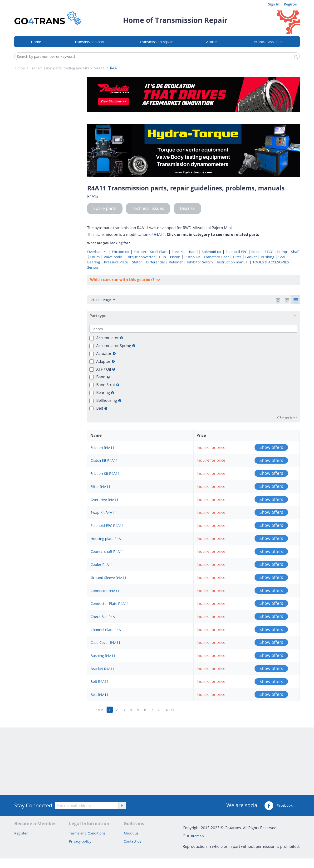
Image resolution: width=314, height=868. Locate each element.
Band (193, 252)
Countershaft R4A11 (107, 551)
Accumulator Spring (116, 346)
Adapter (106, 361)
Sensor (93, 267)
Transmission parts (90, 42)
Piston (175, 257)
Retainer (176, 262)
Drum (95, 257)
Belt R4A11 (99, 694)
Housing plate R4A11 (108, 538)
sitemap (197, 836)
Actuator (106, 354)
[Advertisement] (48, 148)
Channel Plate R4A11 (108, 630)
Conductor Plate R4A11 (110, 603)
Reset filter (289, 418)
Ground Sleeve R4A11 (108, 577)
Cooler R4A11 (102, 564)
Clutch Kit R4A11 (104, 460)
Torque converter (140, 257)
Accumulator (110, 338)
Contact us (132, 841)
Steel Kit (178, 252)
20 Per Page (103, 300)
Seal (282, 257)
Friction (140, 252)
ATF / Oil (106, 369)
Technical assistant (267, 42)
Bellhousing (109, 400)
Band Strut (108, 385)
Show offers (271, 447)
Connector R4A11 (105, 591)
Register (291, 4)
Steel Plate (159, 252)
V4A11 (159, 234)
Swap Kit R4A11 (103, 512)
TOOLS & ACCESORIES (271, 262)
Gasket (251, 257)
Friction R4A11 (102, 447)
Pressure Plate (116, 262)
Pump (282, 252)
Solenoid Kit (212, 252)
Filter (237, 257)
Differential (155, 262)
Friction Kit (121, 252)
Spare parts (105, 208)
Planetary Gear (216, 257)
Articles (212, 42)
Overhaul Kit (97, 252)
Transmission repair (156, 42)
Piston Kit (192, 257)
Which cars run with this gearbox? (123, 280)
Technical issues (148, 208)
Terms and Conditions (87, 833)
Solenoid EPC (236, 252)
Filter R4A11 (100, 486)
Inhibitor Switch (200, 262)
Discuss (187, 208)
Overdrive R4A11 (104, 499)
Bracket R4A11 (102, 669)
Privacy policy (80, 841)
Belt (102, 408)
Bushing (267, 257)
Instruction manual (233, 262)
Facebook (278, 806)
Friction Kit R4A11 (105, 473)
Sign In (274, 4)
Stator (137, 262)
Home (36, 42)
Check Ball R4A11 (105, 616)
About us (131, 833)
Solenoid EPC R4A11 (107, 525)
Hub (162, 257)
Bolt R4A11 (99, 681)
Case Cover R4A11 (105, 642)
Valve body (113, 257)
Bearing (93, 262)
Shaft (295, 252)
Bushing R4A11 (103, 655)
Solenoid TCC (262, 252)
